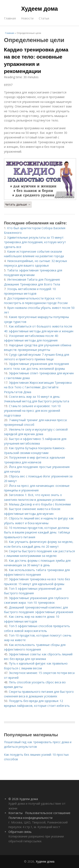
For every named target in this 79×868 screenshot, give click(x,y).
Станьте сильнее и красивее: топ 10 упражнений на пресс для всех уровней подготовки (32, 411)
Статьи (44, 18)
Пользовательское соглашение (48, 813)
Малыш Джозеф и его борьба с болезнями (40, 504)
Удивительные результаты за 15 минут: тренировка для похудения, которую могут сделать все (35, 242)
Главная (10, 18)
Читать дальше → (18, 204)
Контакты (15, 813)
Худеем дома (39, 9)
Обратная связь (20, 832)
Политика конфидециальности (30, 818)
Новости (27, 18)
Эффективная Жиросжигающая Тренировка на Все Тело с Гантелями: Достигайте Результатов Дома (38, 387)
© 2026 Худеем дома (23, 799)
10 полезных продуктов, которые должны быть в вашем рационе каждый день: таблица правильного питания (37, 532)
